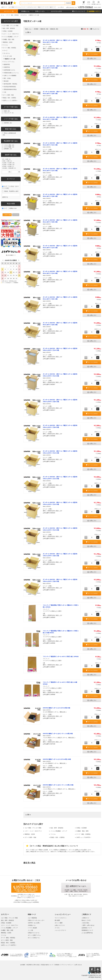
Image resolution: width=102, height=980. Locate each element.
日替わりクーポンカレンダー (36, 920)
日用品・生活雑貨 (81, 828)
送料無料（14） (8, 149)
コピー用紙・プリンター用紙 (33, 828)
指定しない (29, 29)
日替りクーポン (40, 11)
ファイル (53, 834)
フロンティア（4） (9, 113)
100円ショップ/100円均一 (84, 837)
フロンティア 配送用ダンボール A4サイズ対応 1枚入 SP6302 (61, 657)
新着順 (36, 29)
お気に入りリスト (60, 925)
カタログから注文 (56, 11)
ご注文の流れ (85, 923)
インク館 (30, 930)
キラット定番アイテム (34, 935)
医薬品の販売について (47, 965)
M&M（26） (7, 111)
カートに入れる (93, 54)
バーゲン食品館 (32, 928)
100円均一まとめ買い (34, 923)
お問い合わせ (78, 965)
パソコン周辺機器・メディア (59, 831)
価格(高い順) (54, 29)
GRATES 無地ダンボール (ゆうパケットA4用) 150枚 (58, 785)
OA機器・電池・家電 (82, 831)
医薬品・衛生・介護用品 (57, 837)
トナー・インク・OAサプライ (33, 831)
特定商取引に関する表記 (33, 965)
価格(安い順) (44, 29)
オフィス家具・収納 (30, 837)
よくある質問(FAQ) (87, 933)
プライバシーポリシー (67, 965)
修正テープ (53, 7)
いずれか (12, 186)
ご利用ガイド (85, 918)
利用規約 (57, 965)
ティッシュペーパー (20, 7)
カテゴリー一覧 (9, 11)
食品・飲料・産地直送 (57, 828)
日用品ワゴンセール (34, 933)
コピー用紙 (11, 7)
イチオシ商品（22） (9, 145)
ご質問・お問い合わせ (88, 925)
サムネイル (96, 29)
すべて (5, 186)
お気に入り (92, 58)
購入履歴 (57, 920)
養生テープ (41, 7)
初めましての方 (86, 920)
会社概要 (23, 965)
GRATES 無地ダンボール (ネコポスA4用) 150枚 (57, 759)
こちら (29, 902)
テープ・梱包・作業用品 (83, 834)
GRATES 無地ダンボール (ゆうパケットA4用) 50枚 (58, 734)
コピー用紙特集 (32, 918)
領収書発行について (87, 930)
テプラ (47, 7)
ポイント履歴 (59, 923)
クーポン (57, 928)
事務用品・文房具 (30, 834)
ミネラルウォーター (32, 7)
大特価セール (25, 11)
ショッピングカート (61, 930)
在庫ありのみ (13, 208)
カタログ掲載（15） (9, 147)
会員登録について (87, 928)
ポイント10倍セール (34, 938)
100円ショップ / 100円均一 (9, 945)
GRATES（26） (8, 123)
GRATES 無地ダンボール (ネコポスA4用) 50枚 (56, 708)
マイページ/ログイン (61, 918)
